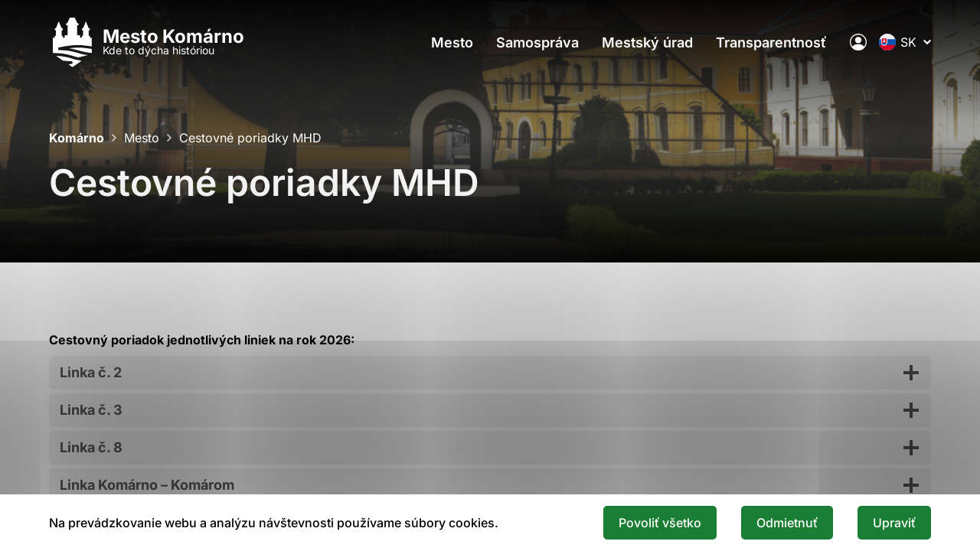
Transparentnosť (771, 42)
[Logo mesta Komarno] (147, 42)
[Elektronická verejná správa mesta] (858, 42)
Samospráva (537, 42)
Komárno (77, 138)
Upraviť (894, 523)
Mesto (452, 42)
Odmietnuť (787, 523)
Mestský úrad (647, 42)
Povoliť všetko (660, 523)
